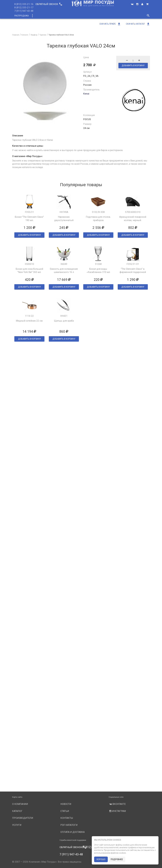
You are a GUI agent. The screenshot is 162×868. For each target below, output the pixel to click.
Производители (88, 16)
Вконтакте (117, 804)
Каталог (38, 16)
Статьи (65, 811)
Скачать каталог (138, 24)
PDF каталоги (69, 825)
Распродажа (22, 16)
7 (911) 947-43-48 (24, 11)
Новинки (51, 16)
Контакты (67, 818)
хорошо (101, 859)
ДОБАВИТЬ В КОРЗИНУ (133, 65)
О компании (68, 16)
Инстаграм (117, 811)
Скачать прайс (110, 24)
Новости (119, 16)
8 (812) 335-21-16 (24, 4)
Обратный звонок (49, 4)
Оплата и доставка (72, 832)
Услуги (105, 16)
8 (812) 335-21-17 (24, 8)
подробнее (117, 859)
